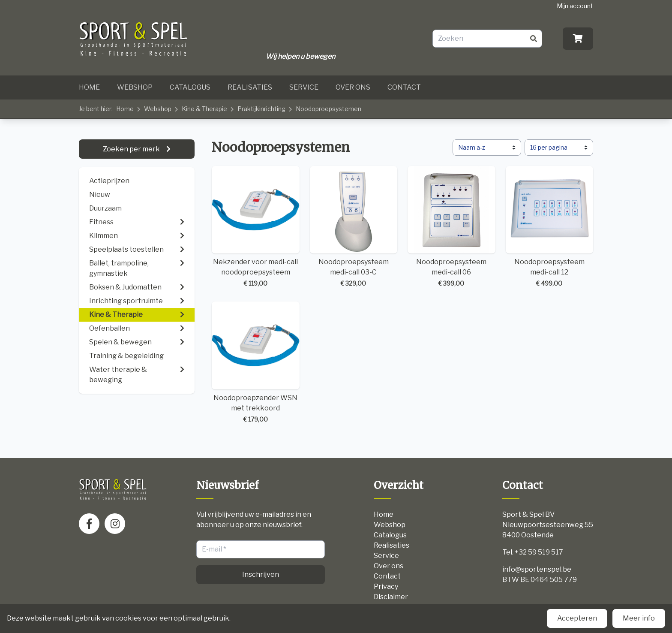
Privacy (386, 586)
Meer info (639, 618)
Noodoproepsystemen (328, 109)
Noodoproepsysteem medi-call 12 (550, 227)
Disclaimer (391, 597)
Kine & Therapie (204, 109)
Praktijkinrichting (261, 109)
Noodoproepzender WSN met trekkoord (256, 363)
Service (304, 87)
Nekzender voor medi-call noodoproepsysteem (256, 227)
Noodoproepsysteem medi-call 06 (451, 227)
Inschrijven (261, 574)
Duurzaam (105, 208)
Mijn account (575, 6)
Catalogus (190, 87)
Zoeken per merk (132, 149)
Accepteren (577, 618)
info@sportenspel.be (537, 569)
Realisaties (250, 87)
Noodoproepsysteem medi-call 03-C (354, 227)
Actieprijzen (109, 181)
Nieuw (100, 194)
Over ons (353, 87)
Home (89, 87)
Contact (404, 87)
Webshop (135, 87)
